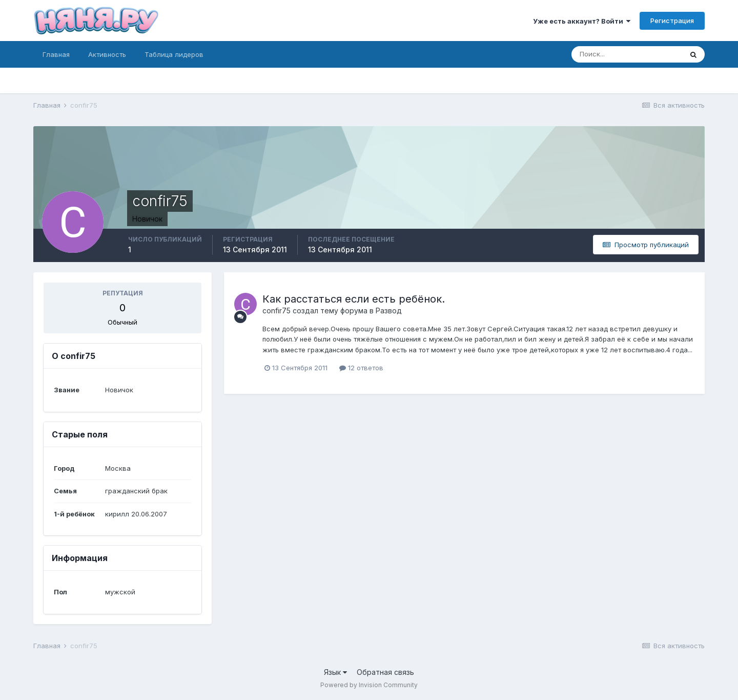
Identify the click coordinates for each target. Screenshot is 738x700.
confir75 (276, 311)
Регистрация (672, 21)
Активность (107, 54)
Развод (389, 311)
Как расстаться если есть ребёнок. (354, 299)
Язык (335, 672)
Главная (56, 54)
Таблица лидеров (174, 54)
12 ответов (361, 368)
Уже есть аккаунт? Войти (582, 21)
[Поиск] (627, 54)
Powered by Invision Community (369, 685)
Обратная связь (385, 672)
